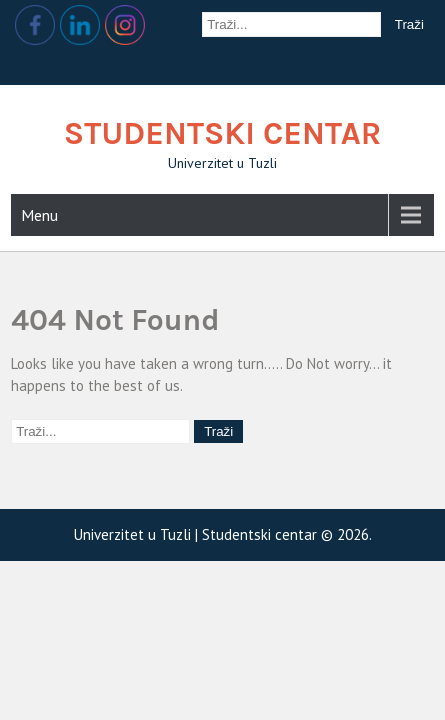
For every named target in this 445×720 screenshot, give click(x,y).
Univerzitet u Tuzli (134, 534)
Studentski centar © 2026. (287, 534)
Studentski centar (223, 133)
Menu (39, 215)
